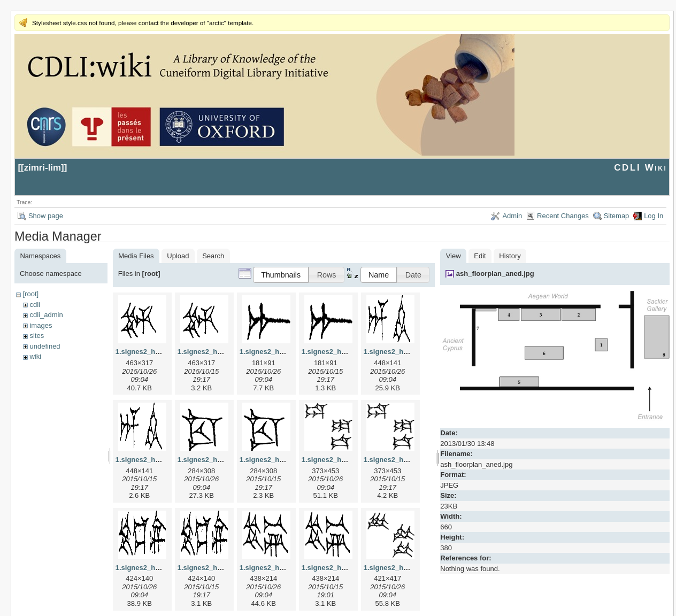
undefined (45, 346)
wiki (35, 356)
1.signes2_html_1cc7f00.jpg (224, 460)
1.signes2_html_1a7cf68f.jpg (287, 352)
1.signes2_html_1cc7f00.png (287, 460)
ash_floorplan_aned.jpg (495, 274)
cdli (35, 305)
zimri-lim (43, 168)
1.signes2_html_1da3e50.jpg (349, 460)
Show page (46, 216)
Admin (512, 216)
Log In (654, 216)
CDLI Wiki (640, 168)
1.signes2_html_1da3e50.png (412, 460)
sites (37, 336)
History (510, 256)
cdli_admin (46, 315)
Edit (480, 256)
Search (213, 256)
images (41, 325)
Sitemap (617, 216)
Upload (178, 256)
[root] (30, 294)
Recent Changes (563, 216)
